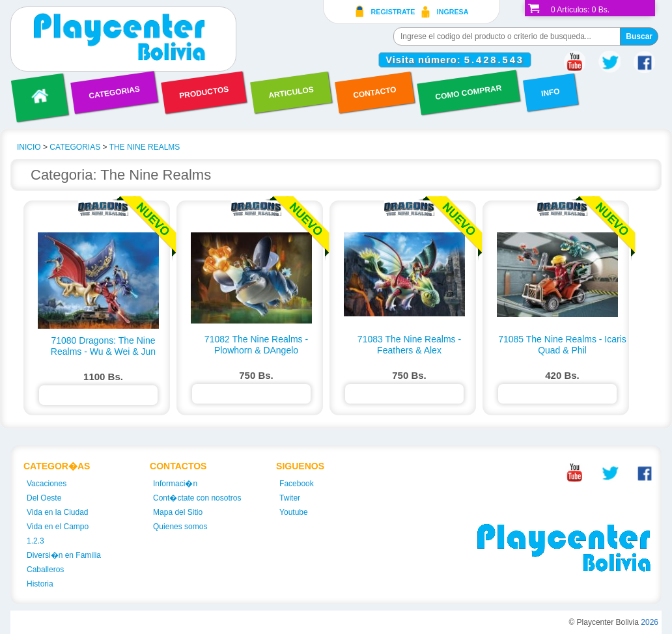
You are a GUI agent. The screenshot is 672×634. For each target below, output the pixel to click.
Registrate (393, 12)
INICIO (29, 147)
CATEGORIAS (75, 147)
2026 (650, 622)
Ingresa (453, 12)
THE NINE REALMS (145, 147)
